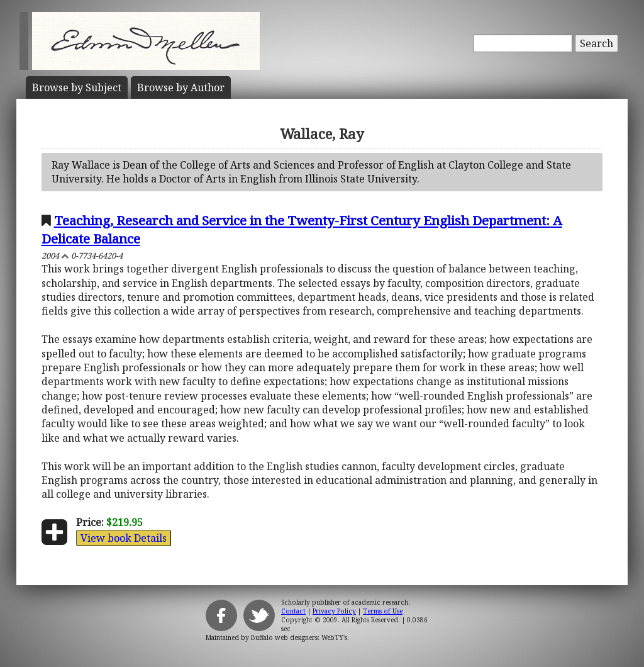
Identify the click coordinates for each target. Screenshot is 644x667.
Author (181, 87)
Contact (293, 611)
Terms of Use (383, 611)
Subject (77, 87)
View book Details (124, 538)
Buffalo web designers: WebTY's (299, 637)
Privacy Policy (334, 611)
